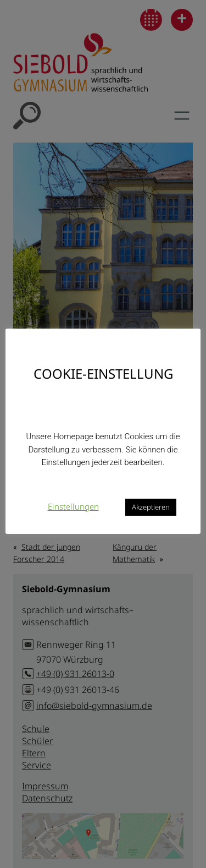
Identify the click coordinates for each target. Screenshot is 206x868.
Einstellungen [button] (73, 506)
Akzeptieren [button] (151, 507)
